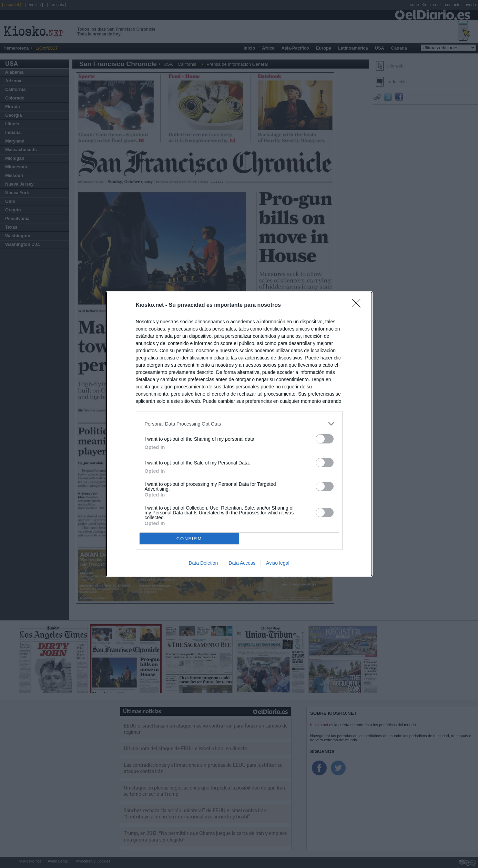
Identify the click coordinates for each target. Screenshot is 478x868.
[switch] (325, 439)
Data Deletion (203, 563)
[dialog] (239, 434)
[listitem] (239, 424)
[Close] (358, 305)
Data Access (242, 563)
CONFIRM (189, 539)
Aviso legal (278, 563)
